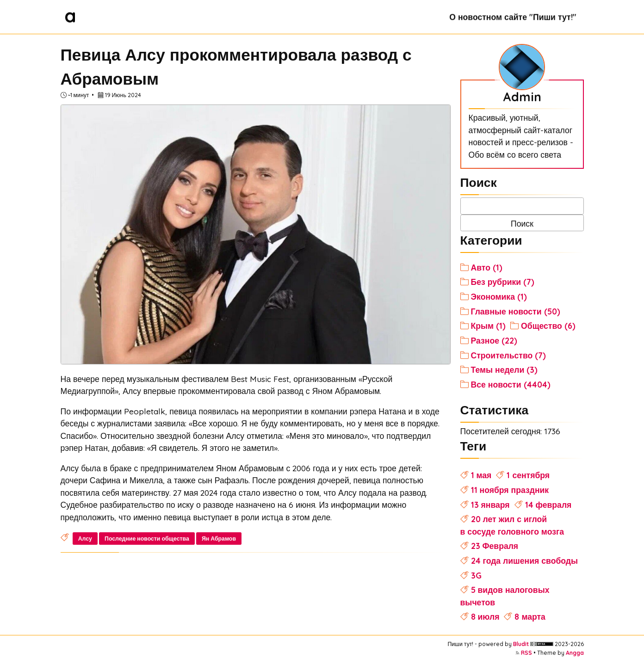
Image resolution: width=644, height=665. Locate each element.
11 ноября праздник (510, 490)
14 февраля (548, 505)
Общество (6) (548, 326)
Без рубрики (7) (503, 282)
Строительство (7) (509, 355)
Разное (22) (494, 340)
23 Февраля (495, 546)
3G (476, 575)
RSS (526, 653)
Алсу (85, 539)
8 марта (530, 616)
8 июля (485, 616)
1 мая (481, 475)
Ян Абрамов (219, 539)
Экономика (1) (499, 296)
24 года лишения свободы (524, 560)
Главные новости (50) (516, 311)
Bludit (521, 644)
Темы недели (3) (505, 369)
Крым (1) (489, 326)
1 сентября (528, 475)
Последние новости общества (147, 539)
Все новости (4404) (511, 384)
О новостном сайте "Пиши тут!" (513, 17)
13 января (490, 505)
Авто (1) (487, 267)
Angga (575, 653)
